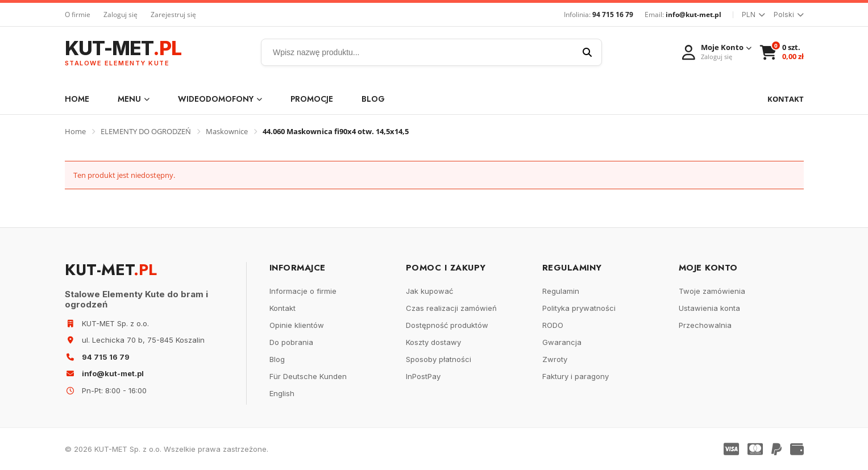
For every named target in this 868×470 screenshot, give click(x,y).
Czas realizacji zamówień (451, 308)
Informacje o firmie (303, 291)
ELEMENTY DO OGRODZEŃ (146, 131)
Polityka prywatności (579, 308)
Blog (373, 99)
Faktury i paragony (576, 376)
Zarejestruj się (173, 14)
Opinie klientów (297, 325)
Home (77, 99)
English (282, 393)
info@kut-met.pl (693, 14)
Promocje (312, 99)
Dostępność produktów (447, 325)
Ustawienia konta (709, 308)
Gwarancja (562, 342)
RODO (553, 325)
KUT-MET (123, 53)
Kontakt (283, 308)
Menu (134, 99)
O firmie (78, 14)
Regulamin (561, 291)
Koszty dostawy (433, 342)
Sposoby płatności (439, 359)
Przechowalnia (705, 325)
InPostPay (423, 376)
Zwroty (555, 359)
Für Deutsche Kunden (308, 376)
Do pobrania (291, 342)
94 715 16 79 (613, 14)
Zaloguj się (121, 14)
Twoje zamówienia (712, 291)
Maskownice (227, 131)
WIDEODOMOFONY (220, 99)
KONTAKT (786, 99)
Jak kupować (429, 291)
